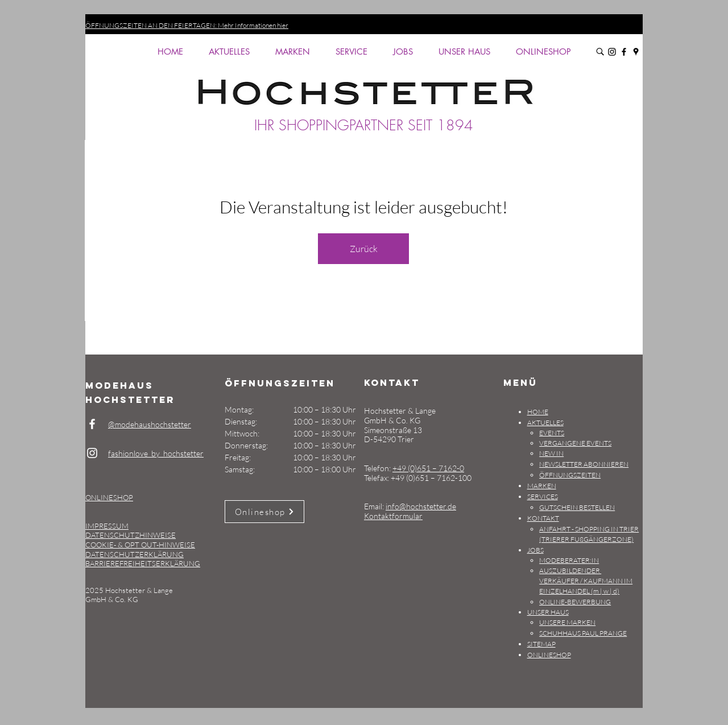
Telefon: (378, 468)
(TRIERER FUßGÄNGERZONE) (586, 539)
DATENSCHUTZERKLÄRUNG (135, 554)
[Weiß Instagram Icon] (92, 453)
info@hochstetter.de (421, 506)
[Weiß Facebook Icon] (92, 424)
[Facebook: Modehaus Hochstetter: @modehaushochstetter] (624, 52)
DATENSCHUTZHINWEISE (131, 535)
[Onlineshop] (264, 512)
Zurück (364, 249)
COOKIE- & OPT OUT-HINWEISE (140, 545)
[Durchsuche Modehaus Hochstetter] (600, 52)
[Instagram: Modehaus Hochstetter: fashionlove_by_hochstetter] (612, 52)
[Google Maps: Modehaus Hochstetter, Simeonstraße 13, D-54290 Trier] (636, 52)
